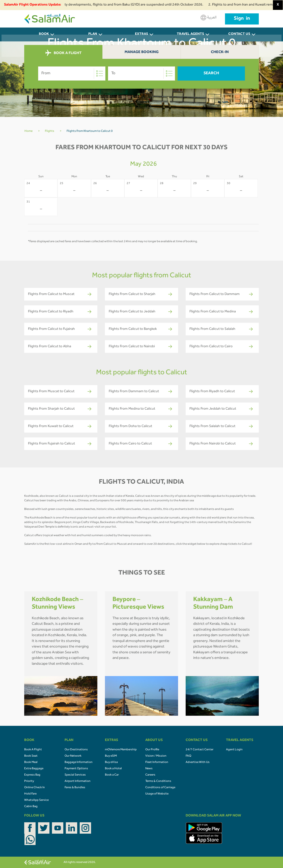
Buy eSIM (111, 756)
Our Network (73, 756)
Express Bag (32, 775)
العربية (208, 18)
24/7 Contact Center (200, 750)
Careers (150, 775)
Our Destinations (76, 750)
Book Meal (31, 762)
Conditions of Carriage (160, 788)
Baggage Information (79, 762)
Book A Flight (33, 750)
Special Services (75, 775)
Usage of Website (157, 794)
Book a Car (112, 775)
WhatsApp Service (36, 800)
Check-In (220, 52)
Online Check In (35, 788)
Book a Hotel (113, 769)
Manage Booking (142, 52)
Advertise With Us (198, 762)
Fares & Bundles (75, 788)
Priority (29, 781)
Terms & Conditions (158, 781)
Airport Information (78, 781)
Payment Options (76, 769)
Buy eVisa (111, 762)
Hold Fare (30, 794)
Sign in (242, 19)
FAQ (188, 756)
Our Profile (152, 750)
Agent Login (234, 750)
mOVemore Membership (121, 750)
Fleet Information (157, 762)
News (149, 769)
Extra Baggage (34, 769)
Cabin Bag (31, 807)
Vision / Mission (156, 756)
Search (211, 73)
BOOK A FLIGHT (63, 53)
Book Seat (31, 756)
